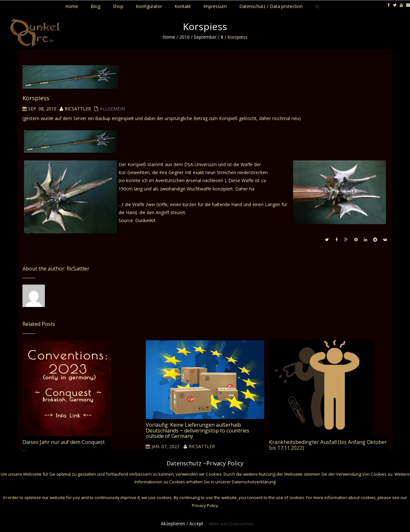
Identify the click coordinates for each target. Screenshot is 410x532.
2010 (184, 37)
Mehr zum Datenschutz (231, 524)
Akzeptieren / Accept (182, 524)
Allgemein (112, 109)
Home (169, 37)
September (205, 37)
